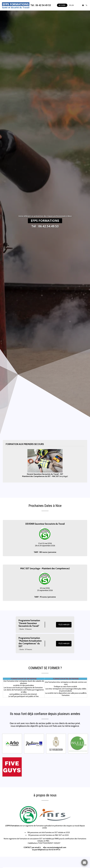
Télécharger (64, 628)
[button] (79, 5)
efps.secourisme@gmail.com (55, 851)
